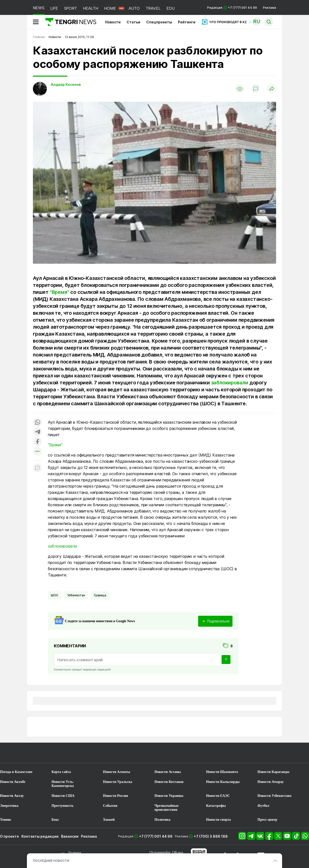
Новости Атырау (270, 782)
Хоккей (109, 820)
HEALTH (91, 8)
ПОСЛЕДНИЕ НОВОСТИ (51, 861)
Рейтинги (187, 22)
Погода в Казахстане (16, 772)
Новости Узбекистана (274, 796)
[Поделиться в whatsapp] (37, 423)
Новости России (115, 796)
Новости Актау (12, 796)
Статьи (133, 22)
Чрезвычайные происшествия (167, 808)
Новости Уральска (117, 782)
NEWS (39, 8)
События (110, 806)
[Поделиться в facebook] (37, 442)
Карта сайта (61, 772)
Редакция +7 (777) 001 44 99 (232, 8)
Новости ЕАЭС (218, 796)
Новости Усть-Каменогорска (63, 784)
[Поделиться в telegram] (37, 432)
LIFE (54, 8)
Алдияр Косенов (66, 84)
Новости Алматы (116, 772)
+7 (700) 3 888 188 (211, 836)
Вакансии (70, 836)
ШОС (55, 595)
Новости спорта (219, 820)
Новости (113, 22)
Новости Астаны (168, 772)
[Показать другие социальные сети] (37, 452)
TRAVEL (153, 8)
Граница (100, 595)
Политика (162, 820)
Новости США (63, 796)
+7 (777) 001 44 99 (156, 836)
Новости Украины (169, 796)
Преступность (63, 806)
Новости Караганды (273, 772)
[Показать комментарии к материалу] (37, 468)
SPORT (71, 8)
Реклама (270, 8)
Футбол (263, 806)
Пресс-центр (267, 820)
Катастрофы (216, 806)
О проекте (9, 836)
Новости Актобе (13, 782)
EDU (171, 8)
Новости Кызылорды (223, 782)
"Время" (60, 292)
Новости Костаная (169, 782)
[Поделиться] (272, 89)
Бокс (55, 820)
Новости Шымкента (222, 772)
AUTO (134, 8)
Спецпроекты (159, 22)
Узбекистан (76, 595)
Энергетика (9, 806)
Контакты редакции (40, 836)
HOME (110, 8)
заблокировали (230, 383)
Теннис (6, 820)
